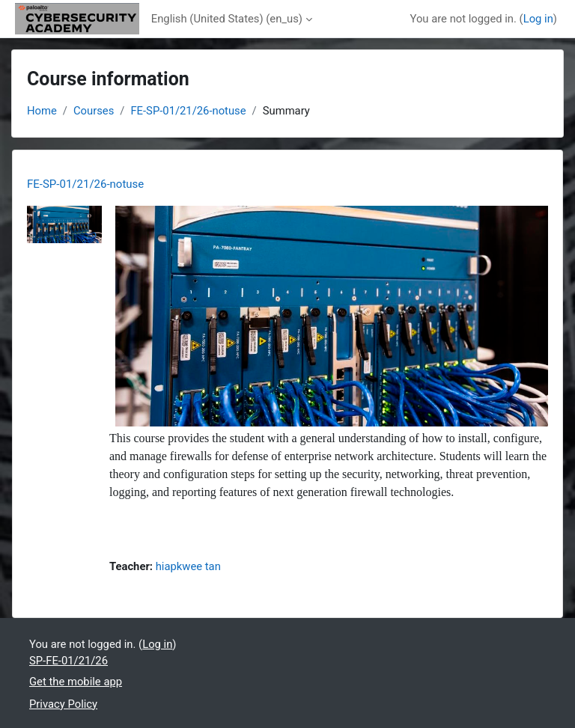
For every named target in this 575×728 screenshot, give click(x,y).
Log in (538, 19)
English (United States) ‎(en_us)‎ (227, 19)
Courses (94, 111)
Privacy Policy (63, 704)
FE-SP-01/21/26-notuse (188, 111)
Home (42, 111)
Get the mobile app (76, 682)
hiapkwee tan (188, 566)
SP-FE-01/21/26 (69, 661)
